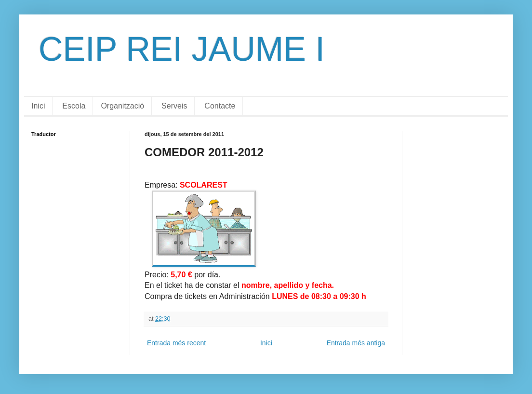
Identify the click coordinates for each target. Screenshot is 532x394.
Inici (38, 106)
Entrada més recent (176, 343)
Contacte (220, 106)
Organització (122, 106)
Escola (74, 106)
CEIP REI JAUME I (182, 49)
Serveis (174, 106)
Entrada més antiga (356, 343)
